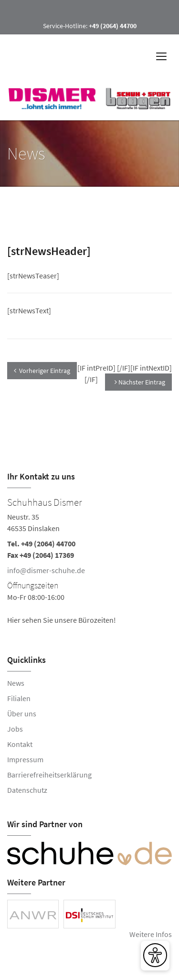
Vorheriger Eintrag (42, 371)
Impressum (25, 759)
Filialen (19, 698)
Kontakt (20, 744)
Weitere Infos (151, 934)
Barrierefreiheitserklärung (49, 775)
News (16, 683)
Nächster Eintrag (140, 382)
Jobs (15, 729)
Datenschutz (27, 790)
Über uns (22, 714)
